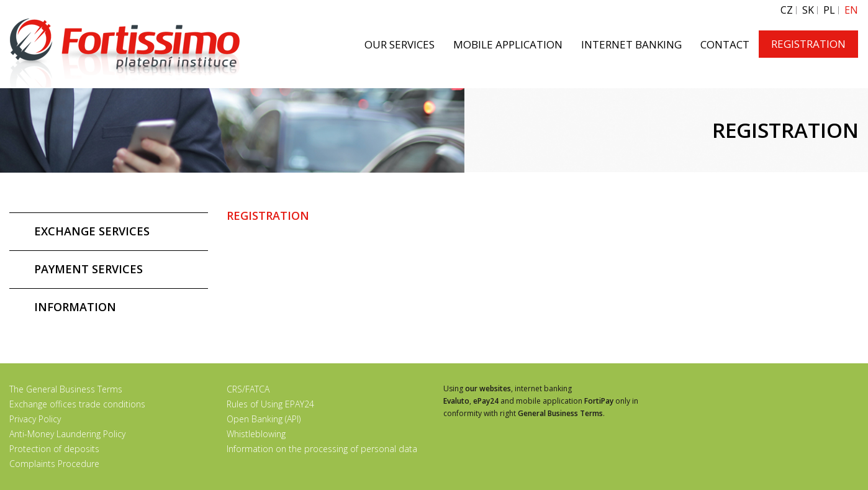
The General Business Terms (66, 389)
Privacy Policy (35, 419)
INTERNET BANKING (631, 44)
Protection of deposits (54, 449)
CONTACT (725, 44)
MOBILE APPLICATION (508, 44)
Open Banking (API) (264, 419)
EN (851, 10)
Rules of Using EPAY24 (270, 404)
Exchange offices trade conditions (77, 404)
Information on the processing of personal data (322, 449)
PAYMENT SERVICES (88, 269)
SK (808, 10)
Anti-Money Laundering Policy (67, 434)
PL (829, 10)
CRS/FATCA (248, 389)
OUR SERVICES (400, 44)
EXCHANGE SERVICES (92, 231)
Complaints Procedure (54, 464)
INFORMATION (75, 307)
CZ (787, 10)
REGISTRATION (808, 44)
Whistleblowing (256, 434)
